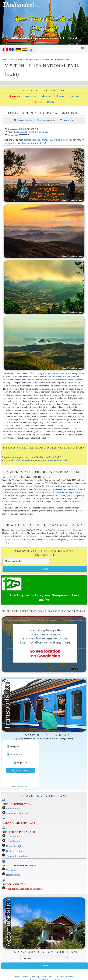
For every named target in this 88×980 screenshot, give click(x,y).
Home (6, 59)
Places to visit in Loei (39, 59)
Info (50, 102)
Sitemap (69, 976)
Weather (74, 97)
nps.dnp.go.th (28, 502)
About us (60, 976)
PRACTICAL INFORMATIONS (19, 865)
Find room (31, 97)
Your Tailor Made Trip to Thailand (24, 889)
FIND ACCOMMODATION (17, 804)
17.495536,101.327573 (24, 132)
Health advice (13, 875)
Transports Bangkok (17, 856)
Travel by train (14, 837)
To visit (47, 97)
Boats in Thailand (15, 851)
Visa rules (11, 870)
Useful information (23, 120)
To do (60, 97)
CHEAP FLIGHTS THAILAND (19, 823)
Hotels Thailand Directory (26, 976)
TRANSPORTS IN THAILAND (19, 832)
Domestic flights (15, 846)
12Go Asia (20, 786)
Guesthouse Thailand (17, 813)
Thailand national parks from (68, 492)
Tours (38, 102)
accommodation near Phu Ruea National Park (46, 140)
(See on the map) (42, 132)
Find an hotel (13, 809)
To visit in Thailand (19, 59)
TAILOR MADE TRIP (14, 884)
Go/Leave (15, 97)
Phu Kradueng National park (62, 377)
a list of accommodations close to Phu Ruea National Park (39, 460)
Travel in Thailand (47, 976)
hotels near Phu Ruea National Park (28, 143)
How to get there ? (46, 120)
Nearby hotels (67, 120)
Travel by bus (13, 841)
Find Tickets (20, 771)
